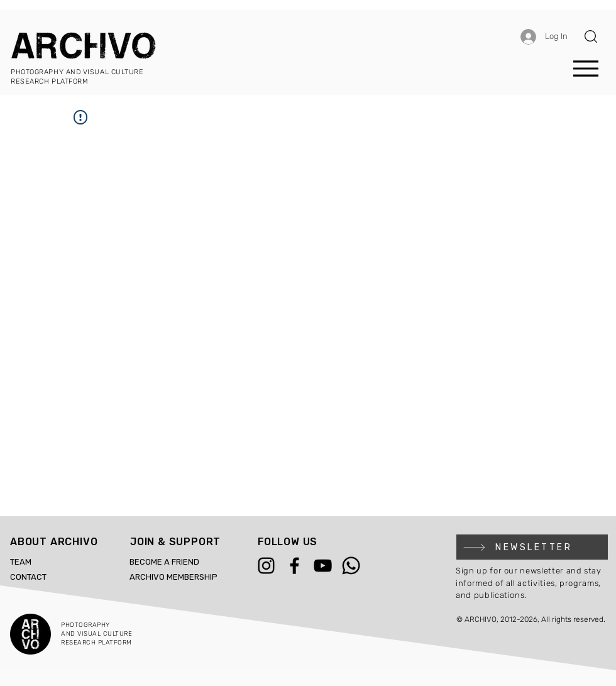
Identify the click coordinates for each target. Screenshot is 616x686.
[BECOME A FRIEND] (182, 562)
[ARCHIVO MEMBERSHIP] (182, 577)
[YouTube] (323, 566)
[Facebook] (294, 566)
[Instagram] (266, 566)
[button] (591, 36)
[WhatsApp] (351, 566)
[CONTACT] (38, 577)
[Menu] (586, 68)
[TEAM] (38, 562)
